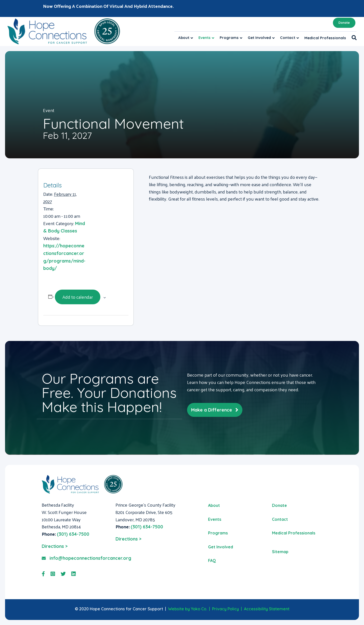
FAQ (212, 561)
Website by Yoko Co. (188, 609)
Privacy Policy (225, 609)
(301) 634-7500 (73, 534)
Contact (288, 38)
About (184, 38)
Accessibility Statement (267, 609)
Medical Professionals (325, 38)
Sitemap (280, 552)
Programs (229, 38)
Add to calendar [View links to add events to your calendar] (78, 297)
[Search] (353, 38)
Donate (344, 23)
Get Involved (259, 38)
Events (204, 38)
